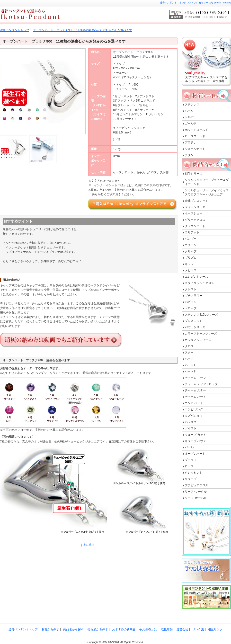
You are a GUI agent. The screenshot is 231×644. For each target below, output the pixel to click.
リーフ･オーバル (196, 498)
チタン (189, 155)
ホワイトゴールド (196, 130)
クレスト (191, 289)
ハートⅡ (190, 365)
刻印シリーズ (195, 174)
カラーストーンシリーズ (201, 334)
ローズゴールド (195, 136)
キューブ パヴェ (195, 441)
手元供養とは (148, 629)
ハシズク (191, 422)
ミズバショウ (194, 416)
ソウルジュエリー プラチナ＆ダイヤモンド (207, 182)
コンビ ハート (194, 403)
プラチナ (191, 142)
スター (189, 353)
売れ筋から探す (98, 629)
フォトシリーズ (195, 207)
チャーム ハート (195, 397)
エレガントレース (196, 277)
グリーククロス (195, 220)
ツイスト (191, 428)
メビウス (191, 270)
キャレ (189, 264)
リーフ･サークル (196, 492)
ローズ (189, 466)
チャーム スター (195, 390)
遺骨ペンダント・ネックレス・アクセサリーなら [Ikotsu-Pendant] (195, 3)
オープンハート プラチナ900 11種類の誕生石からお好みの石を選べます (82, 30)
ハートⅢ (190, 371)
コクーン (191, 245)
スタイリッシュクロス (199, 283)
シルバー (191, 117)
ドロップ (191, 308)
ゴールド (191, 124)
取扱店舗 (167, 629)
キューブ (191, 479)
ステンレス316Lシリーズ (201, 315)
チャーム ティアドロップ (201, 384)
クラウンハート (195, 226)
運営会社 (182, 629)
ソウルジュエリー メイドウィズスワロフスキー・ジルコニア (207, 192)
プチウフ (191, 460)
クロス (189, 346)
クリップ (191, 251)
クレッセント (194, 473)
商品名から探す (73, 629)
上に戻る (89, 545)
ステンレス (192, 105)
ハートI (190, 359)
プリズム (191, 258)
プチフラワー (194, 296)
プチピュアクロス (196, 485)
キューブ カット (195, 435)
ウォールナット (195, 149)
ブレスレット (194, 321)
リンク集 (198, 629)
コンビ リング (194, 409)
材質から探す (50, 629)
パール (189, 111)
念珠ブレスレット (196, 201)
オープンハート (195, 454)
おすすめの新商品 (124, 629)
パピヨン (191, 302)
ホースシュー (194, 213)
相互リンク (215, 629)
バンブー (191, 239)
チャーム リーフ (195, 378)
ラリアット (192, 232)
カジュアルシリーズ (198, 340)
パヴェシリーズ (195, 327)
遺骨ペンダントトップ (15, 30)
